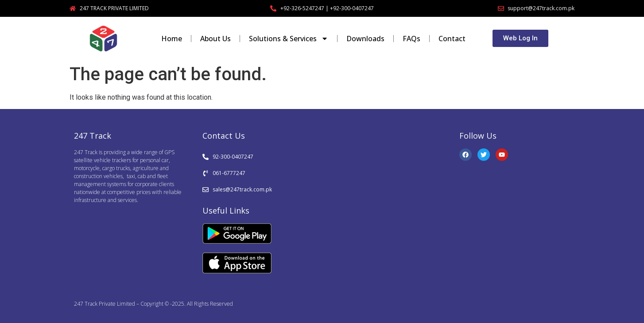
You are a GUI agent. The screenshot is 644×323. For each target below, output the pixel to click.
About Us (215, 39)
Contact (452, 39)
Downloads (365, 39)
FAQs (411, 39)
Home (172, 39)
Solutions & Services (289, 39)
